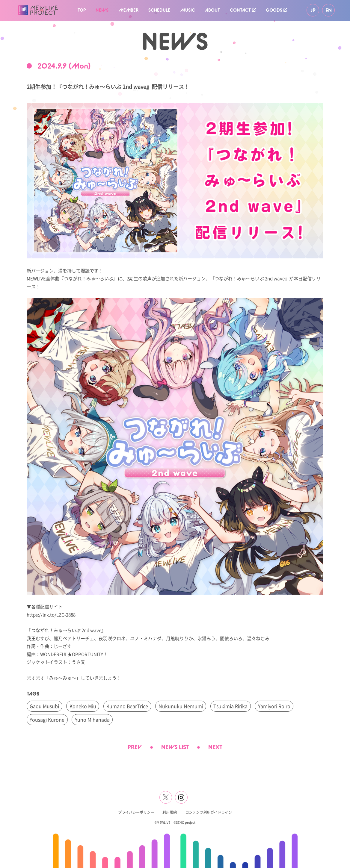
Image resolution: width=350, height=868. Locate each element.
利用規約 (170, 812)
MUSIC (188, 10)
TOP (82, 10)
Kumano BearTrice (127, 706)
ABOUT (212, 10)
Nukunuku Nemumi (181, 706)
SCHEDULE (159, 10)
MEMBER (129, 10)
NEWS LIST (175, 747)
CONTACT (243, 10)
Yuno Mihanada (92, 719)
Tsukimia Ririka (230, 706)
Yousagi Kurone (47, 719)
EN (329, 10)
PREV (135, 747)
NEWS (102, 10)
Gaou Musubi (44, 706)
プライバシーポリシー (136, 812)
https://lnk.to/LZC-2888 (51, 614)
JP (313, 10)
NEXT (215, 747)
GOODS (276, 10)
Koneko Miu (83, 706)
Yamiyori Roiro (274, 706)
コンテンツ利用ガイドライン (209, 812)
